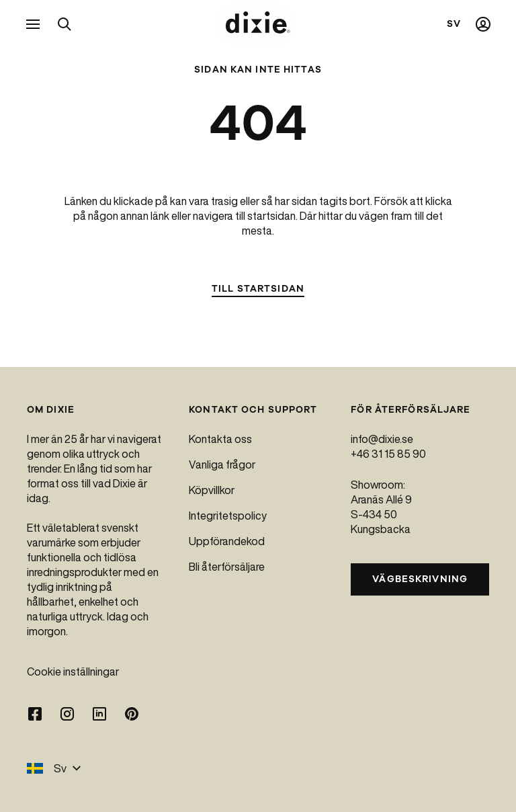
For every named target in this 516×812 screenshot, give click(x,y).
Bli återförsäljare (227, 567)
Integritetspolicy (228, 516)
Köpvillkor (212, 490)
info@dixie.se (382, 439)
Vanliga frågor (222, 464)
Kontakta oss (220, 439)
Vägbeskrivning (420, 579)
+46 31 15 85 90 (388, 454)
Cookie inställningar (73, 672)
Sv (54, 768)
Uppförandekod (227, 541)
